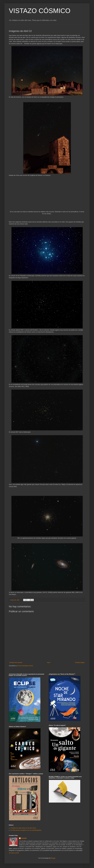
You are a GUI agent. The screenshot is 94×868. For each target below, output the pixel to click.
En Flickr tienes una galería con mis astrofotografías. (26, 830)
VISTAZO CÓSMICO (40, 11)
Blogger (53, 858)
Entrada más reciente (16, 663)
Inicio (49, 663)
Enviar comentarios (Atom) (25, 666)
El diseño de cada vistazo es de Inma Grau (23, 828)
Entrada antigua (80, 663)
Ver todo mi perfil (14, 853)
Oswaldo (24, 838)
